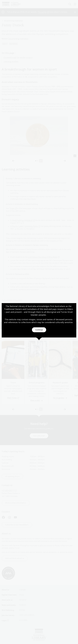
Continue (39, 330)
